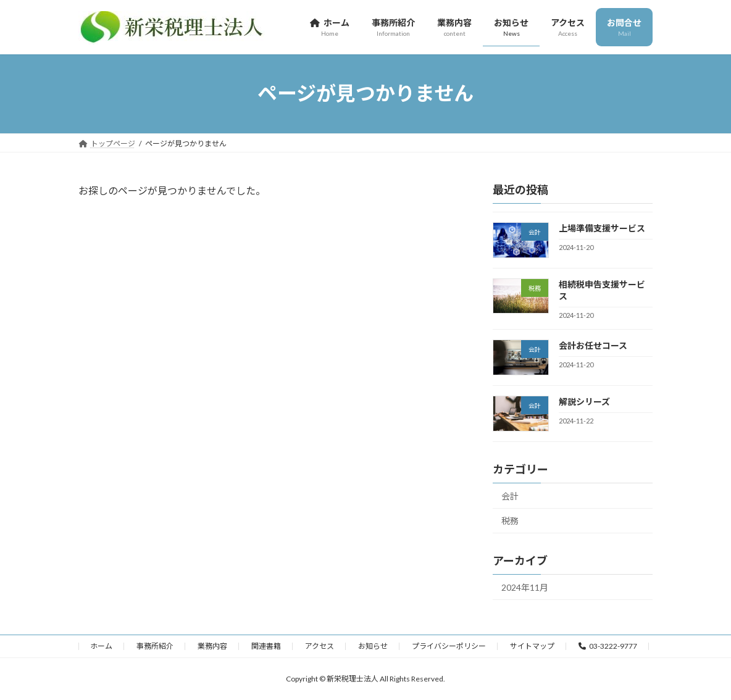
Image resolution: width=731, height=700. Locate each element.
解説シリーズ (584, 402)
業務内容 (212, 646)
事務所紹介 (155, 646)
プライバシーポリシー (449, 646)
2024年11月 (525, 587)
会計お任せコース (593, 345)
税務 (510, 521)
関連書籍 (266, 646)
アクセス (320, 646)
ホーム (101, 646)
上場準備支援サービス (602, 228)
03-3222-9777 (608, 646)
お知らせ (373, 646)
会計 (510, 495)
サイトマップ (532, 646)
